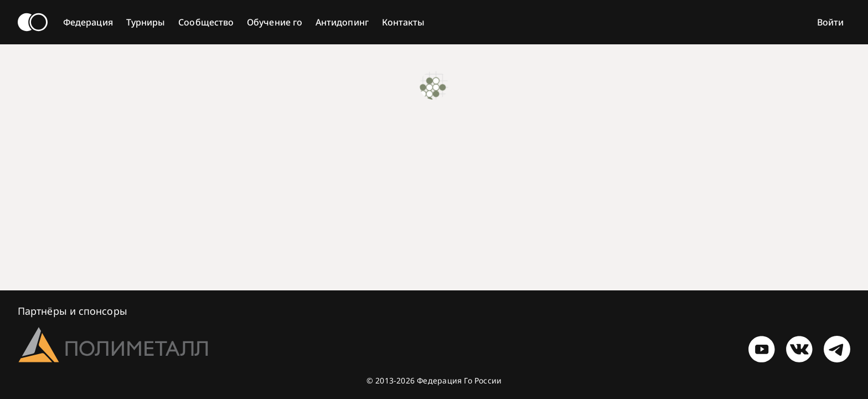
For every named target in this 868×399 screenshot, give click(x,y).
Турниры (146, 22)
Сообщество (206, 22)
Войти (830, 22)
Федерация (88, 22)
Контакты (404, 22)
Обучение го (275, 22)
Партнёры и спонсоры (73, 311)
